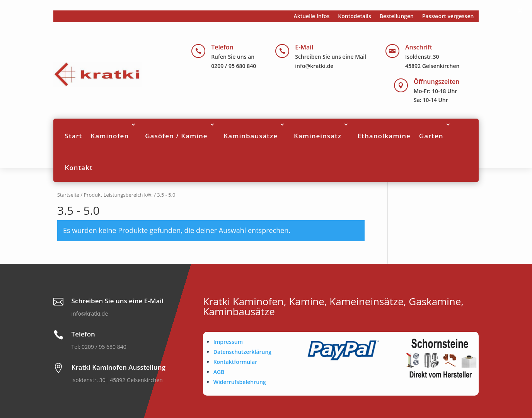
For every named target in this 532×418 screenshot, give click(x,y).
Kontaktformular (235, 362)
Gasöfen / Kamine (176, 136)
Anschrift (419, 47)
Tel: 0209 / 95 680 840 (99, 347)
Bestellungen (397, 17)
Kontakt (79, 167)
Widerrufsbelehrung (240, 382)
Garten (431, 136)
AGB (219, 372)
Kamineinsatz (318, 136)
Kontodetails (355, 17)
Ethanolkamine (384, 136)
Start (74, 136)
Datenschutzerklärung (242, 352)
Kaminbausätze (251, 136)
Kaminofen (110, 136)
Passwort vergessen (448, 17)
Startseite (68, 195)
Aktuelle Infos (311, 17)
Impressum (228, 342)
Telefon (222, 47)
